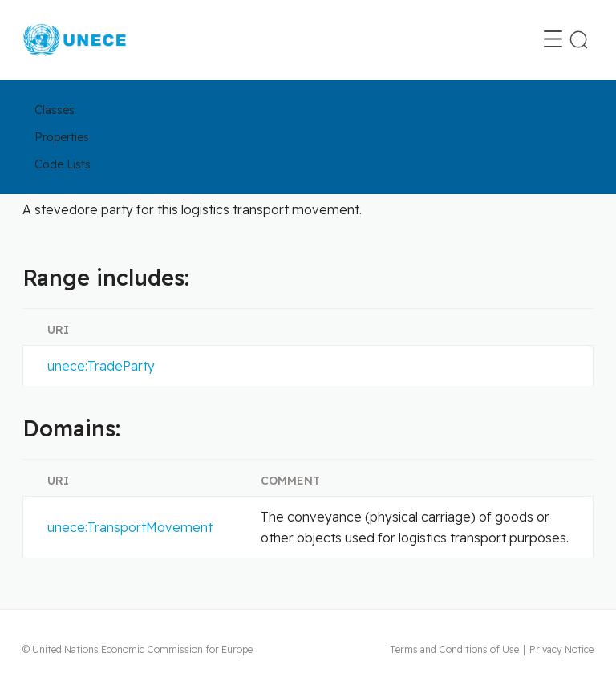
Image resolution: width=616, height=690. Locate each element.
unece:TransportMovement (130, 527)
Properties (62, 137)
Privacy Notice (561, 649)
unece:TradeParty (101, 366)
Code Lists (63, 164)
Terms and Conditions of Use (454, 649)
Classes (55, 110)
